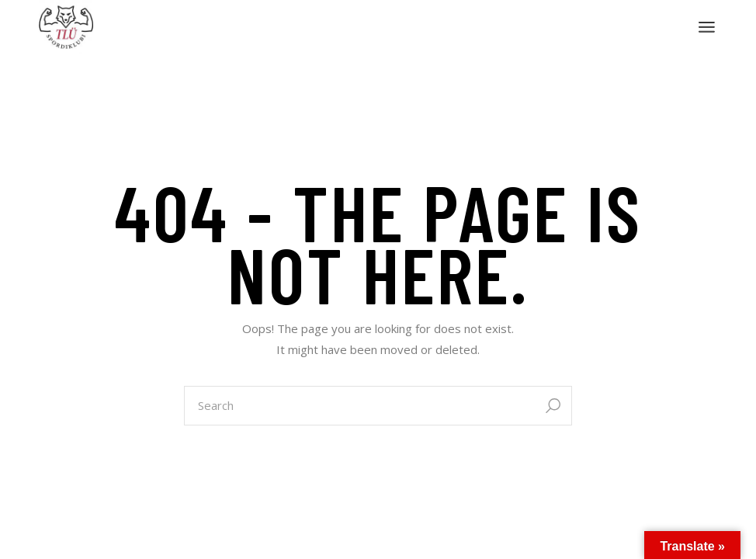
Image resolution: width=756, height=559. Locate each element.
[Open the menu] (707, 27)
